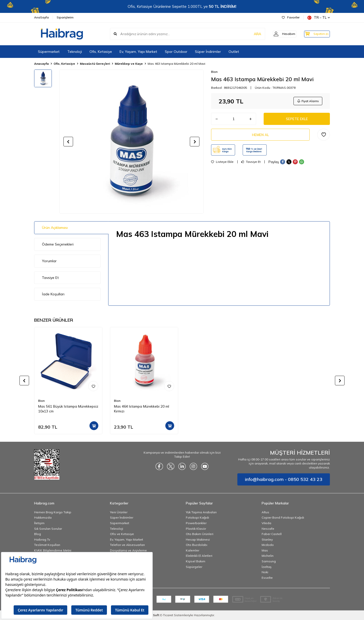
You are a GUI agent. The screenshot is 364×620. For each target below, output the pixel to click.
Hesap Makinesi (198, 539)
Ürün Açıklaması (55, 228)
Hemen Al (260, 136)
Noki (265, 572)
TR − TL (319, 18)
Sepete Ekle (297, 120)
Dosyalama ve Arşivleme (128, 550)
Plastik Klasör (196, 529)
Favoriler (291, 17)
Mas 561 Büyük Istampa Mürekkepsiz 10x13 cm (68, 409)
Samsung (269, 561)
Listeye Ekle (222, 164)
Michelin (268, 556)
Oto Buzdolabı (197, 545)
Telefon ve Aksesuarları (127, 545)
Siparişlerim (65, 17)
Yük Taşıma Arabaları (201, 512)
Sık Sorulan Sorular (48, 529)
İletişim (39, 523)
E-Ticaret (167, 615)
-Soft (155, 615)
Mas (265, 550)
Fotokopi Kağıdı (197, 517)
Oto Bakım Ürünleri (200, 534)
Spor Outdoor (176, 52)
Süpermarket (49, 52)
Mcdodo (268, 545)
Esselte (267, 578)
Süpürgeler (194, 567)
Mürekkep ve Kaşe (129, 64)
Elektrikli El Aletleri (199, 556)
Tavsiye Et (251, 164)
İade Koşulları (53, 294)
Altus (265, 512)
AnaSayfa (41, 17)
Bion (214, 72)
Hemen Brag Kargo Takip (53, 512)
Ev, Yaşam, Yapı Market (138, 52)
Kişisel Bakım (196, 561)
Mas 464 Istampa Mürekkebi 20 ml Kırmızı (142, 409)
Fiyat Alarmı (307, 101)
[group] (131, 142)
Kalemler (192, 550)
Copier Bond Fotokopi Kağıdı (283, 517)
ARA (251, 34)
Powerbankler (196, 523)
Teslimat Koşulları (47, 545)
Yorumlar (49, 261)
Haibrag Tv (42, 539)
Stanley (267, 539)
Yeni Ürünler (119, 512)
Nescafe (268, 529)
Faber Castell (272, 534)
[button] (68, 142)
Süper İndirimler (208, 52)
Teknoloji (75, 52)
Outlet (234, 52)
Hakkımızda (43, 517)
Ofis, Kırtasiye (101, 52)
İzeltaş (267, 567)
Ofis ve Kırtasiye (122, 534)
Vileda (266, 523)
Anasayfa (41, 64)
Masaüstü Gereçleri (95, 64)
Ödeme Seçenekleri (58, 244)
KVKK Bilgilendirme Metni (53, 550)
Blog (38, 534)
